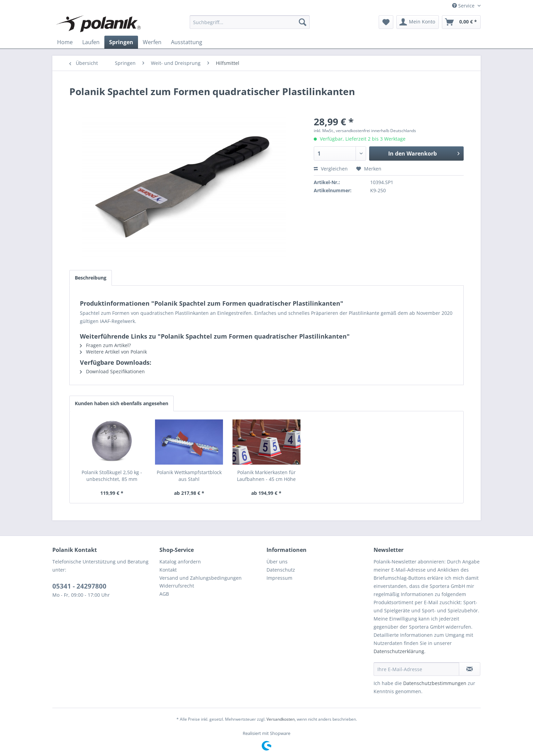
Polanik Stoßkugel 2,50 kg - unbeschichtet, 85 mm (112, 476)
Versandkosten (281, 719)
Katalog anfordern (180, 562)
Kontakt (168, 570)
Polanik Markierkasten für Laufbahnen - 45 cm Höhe (266, 476)
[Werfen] (152, 42)
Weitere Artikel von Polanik (113, 352)
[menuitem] (250, 22)
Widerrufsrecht (177, 586)
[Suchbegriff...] (250, 22)
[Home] (65, 42)
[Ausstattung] (187, 42)
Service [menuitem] (464, 6)
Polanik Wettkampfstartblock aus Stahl (189, 476)
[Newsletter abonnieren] (470, 669)
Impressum (279, 578)
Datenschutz (281, 570)
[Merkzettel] (386, 22)
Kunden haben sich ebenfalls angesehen (122, 403)
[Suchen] (303, 22)
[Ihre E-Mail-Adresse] (416, 669)
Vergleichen (331, 169)
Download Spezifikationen (112, 371)
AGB (164, 594)
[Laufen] (91, 42)
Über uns (277, 562)
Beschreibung (91, 278)
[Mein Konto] (418, 22)
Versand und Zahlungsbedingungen (201, 578)
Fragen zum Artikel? (105, 345)
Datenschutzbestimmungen (435, 683)
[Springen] (121, 42)
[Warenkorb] (461, 22)
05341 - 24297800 (79, 586)
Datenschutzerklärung (399, 651)
